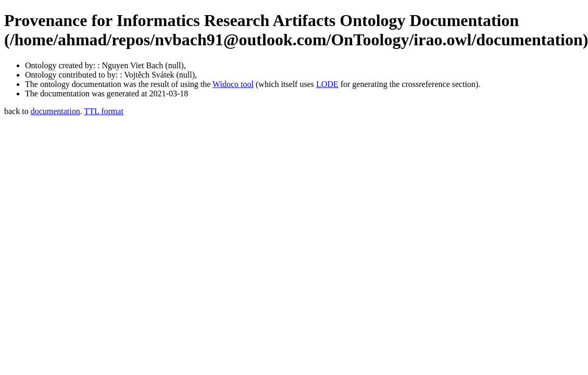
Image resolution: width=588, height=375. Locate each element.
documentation (55, 111)
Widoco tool (233, 84)
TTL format (103, 111)
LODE (327, 84)
